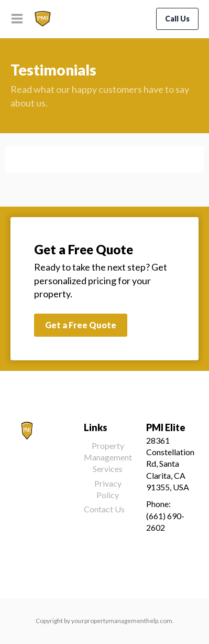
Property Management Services (108, 457)
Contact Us (104, 509)
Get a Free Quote (81, 325)
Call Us (177, 19)
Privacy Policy (108, 489)
